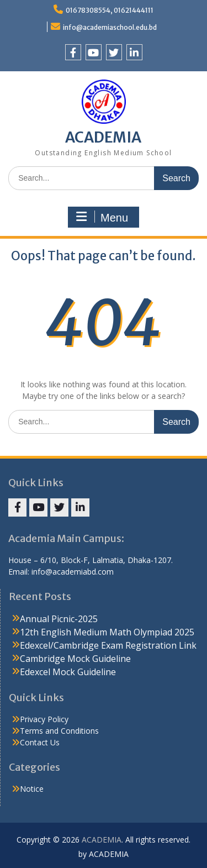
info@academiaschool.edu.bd (110, 27)
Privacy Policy (44, 719)
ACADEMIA (103, 137)
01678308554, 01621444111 (110, 10)
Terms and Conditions (59, 731)
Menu (102, 217)
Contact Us (40, 742)
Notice (32, 789)
